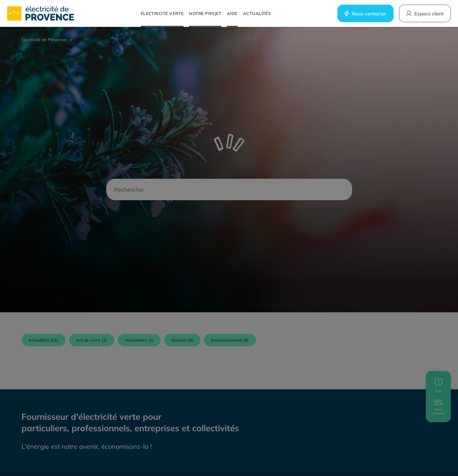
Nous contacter (365, 13)
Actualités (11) (43, 340)
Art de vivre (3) (92, 340)
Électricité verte (162, 13)
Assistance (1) (139, 340)
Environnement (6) (230, 340)
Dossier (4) (182, 340)
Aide (232, 13)
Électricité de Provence (44, 40)
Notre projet (205, 13)
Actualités (257, 13)
